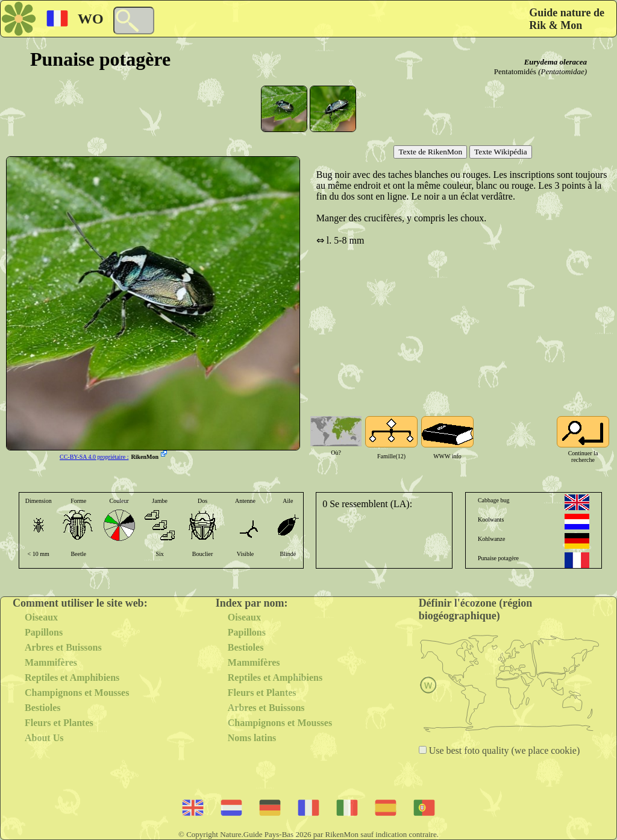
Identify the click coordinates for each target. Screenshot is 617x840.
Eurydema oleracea (556, 62)
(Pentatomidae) (562, 71)
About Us (44, 738)
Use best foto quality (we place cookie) (503, 750)
